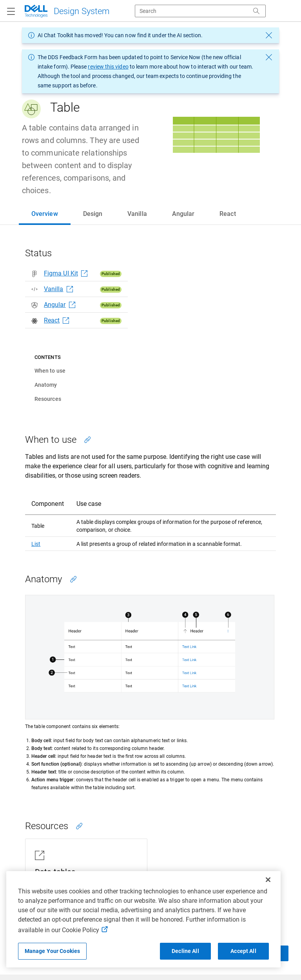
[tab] (45, 214)
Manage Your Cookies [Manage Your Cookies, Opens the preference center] (53, 951)
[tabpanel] (150, 599)
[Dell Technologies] (67, 11)
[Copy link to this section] (87, 440)
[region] (143, 919)
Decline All (185, 951)
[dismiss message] (269, 35)
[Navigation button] (11, 12)
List (36, 544)
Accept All (243, 951)
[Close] (268, 880)
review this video (108, 67)
